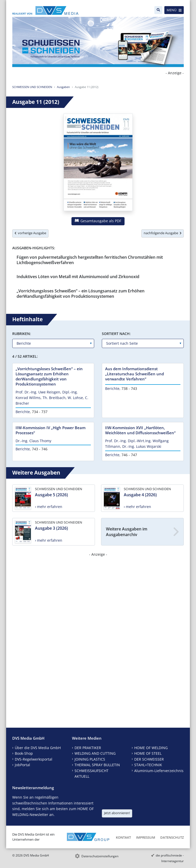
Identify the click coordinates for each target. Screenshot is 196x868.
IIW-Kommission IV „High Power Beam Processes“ (51, 430)
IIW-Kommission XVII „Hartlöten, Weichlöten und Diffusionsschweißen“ (140, 430)
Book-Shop (24, 753)
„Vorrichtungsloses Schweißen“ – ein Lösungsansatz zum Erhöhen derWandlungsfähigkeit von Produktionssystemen (81, 294)
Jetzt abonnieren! (117, 813)
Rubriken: (22, 334)
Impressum (146, 837)
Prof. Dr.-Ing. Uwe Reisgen (38, 392)
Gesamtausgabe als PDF (98, 221)
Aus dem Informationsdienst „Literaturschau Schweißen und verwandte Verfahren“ (134, 374)
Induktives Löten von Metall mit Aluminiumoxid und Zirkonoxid (78, 277)
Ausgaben (63, 87)
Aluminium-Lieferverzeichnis (159, 771)
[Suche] (158, 10)
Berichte (23, 412)
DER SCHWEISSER (149, 759)
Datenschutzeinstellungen (100, 856)
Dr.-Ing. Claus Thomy (33, 441)
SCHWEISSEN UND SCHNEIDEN (32, 87)
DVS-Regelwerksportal (34, 759)
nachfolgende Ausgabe (163, 233)
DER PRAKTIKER (88, 748)
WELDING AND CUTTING (95, 753)
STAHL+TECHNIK (148, 765)
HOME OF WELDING (151, 748)
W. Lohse (75, 398)
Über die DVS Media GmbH (38, 748)
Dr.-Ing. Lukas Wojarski (142, 446)
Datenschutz (172, 837)
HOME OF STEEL (148, 753)
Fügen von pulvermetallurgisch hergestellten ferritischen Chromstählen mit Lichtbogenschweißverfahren (90, 260)
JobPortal (22, 765)
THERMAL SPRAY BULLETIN (97, 765)
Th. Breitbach (54, 398)
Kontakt (123, 837)
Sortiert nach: (116, 334)
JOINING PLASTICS (90, 759)
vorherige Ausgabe (30, 233)
